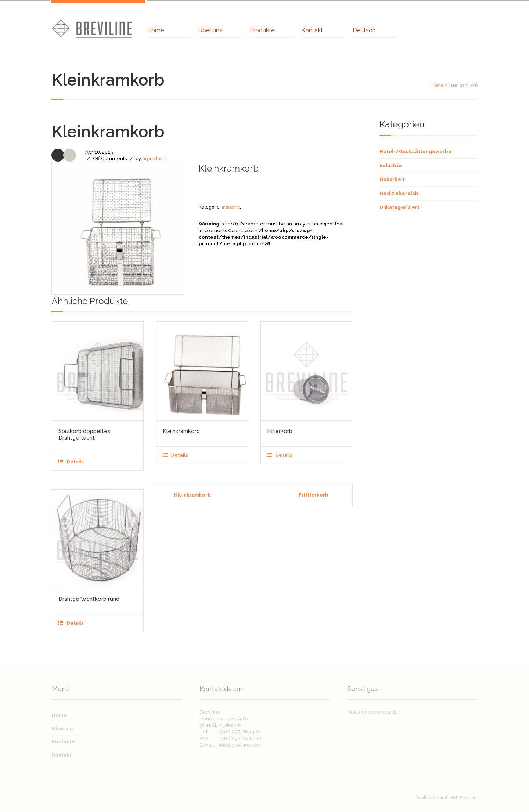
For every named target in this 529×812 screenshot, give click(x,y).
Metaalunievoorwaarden (374, 712)
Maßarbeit (392, 179)
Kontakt (62, 755)
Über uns (63, 728)
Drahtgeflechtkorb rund (89, 599)
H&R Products (464, 798)
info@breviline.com (240, 745)
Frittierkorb (314, 495)
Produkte (63, 742)
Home (437, 85)
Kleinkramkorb (181, 431)
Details (75, 462)
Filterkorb (280, 431)
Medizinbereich (399, 193)
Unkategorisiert (400, 207)
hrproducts (154, 158)
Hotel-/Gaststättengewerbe (415, 151)
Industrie (231, 207)
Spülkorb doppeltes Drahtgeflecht (84, 434)
